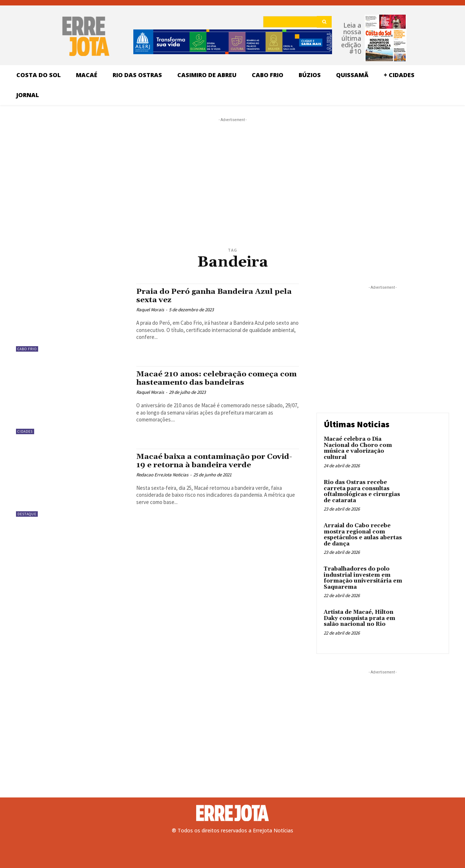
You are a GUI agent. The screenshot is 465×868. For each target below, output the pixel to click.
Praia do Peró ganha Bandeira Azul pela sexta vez (215, 296)
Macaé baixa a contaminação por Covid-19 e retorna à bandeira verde (215, 461)
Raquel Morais (150, 310)
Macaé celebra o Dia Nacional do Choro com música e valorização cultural (358, 448)
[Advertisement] (232, 169)
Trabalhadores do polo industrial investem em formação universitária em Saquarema (363, 578)
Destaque (27, 514)
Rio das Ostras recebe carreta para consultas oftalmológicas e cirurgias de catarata (362, 491)
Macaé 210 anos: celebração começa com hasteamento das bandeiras (217, 378)
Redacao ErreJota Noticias (162, 475)
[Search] (324, 22)
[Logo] (232, 813)
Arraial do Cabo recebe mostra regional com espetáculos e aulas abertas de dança (363, 535)
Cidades (25, 431)
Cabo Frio (27, 349)
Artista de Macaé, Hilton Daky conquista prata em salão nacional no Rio (359, 618)
